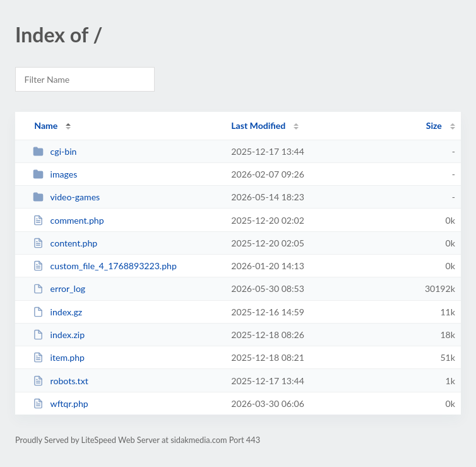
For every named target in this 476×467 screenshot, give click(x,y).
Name (46, 125)
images (55, 174)
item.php (59, 357)
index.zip (59, 335)
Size (434, 125)
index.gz (57, 312)
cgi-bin (55, 151)
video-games (66, 197)
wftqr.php (61, 403)
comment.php (68, 220)
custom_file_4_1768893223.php (105, 266)
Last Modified (258, 125)
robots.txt (61, 381)
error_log (59, 288)
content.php (65, 243)
